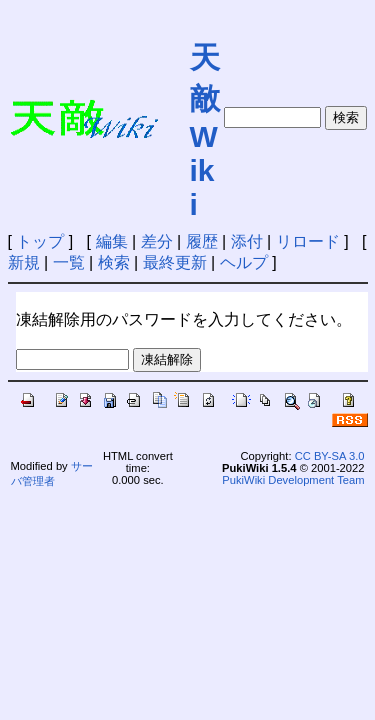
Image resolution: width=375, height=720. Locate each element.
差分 (157, 241)
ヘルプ (244, 262)
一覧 (69, 262)
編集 (112, 241)
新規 (24, 262)
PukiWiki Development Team (293, 480)
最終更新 (175, 262)
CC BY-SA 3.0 (330, 456)
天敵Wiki (205, 131)
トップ (40, 241)
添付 (247, 241)
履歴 (202, 241)
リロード (308, 241)
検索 (114, 262)
